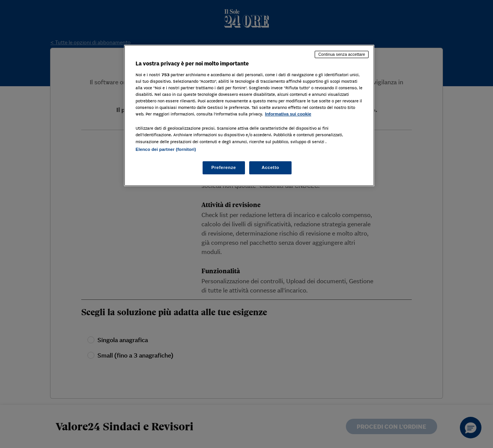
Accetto (270, 167)
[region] (249, 115)
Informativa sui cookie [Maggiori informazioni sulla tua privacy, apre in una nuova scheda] (288, 114)
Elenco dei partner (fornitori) (166, 149)
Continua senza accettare (342, 54)
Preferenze (224, 167)
